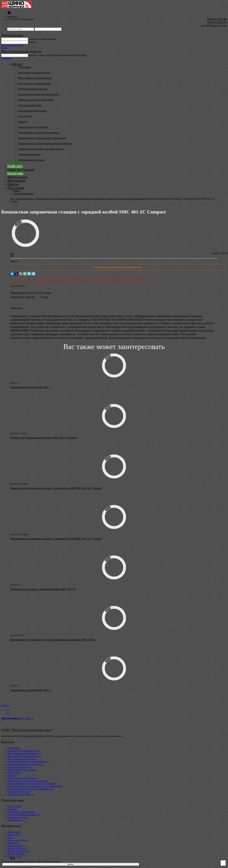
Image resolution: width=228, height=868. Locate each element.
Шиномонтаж (16, 180)
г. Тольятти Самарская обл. (21, 19)
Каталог (17, 64)
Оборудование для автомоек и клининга (38, 133)
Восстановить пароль (12, 45)
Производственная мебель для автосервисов (41, 149)
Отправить (7, 58)
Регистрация (16, 188)
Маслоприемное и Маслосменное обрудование (42, 138)
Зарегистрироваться (24, 194)
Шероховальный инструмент (33, 89)
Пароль (32, 42)
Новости (13, 184)
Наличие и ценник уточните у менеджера (118, 267)
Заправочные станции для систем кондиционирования (118, 199)
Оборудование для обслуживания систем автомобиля (45, 144)
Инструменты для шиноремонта (34, 83)
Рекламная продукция (29, 154)
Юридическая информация (21, 812)
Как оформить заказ (17, 817)
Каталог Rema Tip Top (19, 851)
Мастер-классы (17, 177)
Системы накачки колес (30, 105)
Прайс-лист (15, 166)
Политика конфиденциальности (24, 815)
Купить (14, 261)
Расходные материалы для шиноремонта (39, 94)
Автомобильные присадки (31, 160)
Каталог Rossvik (16, 854)
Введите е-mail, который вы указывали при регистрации (57, 55)
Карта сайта (13, 835)
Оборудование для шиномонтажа (35, 78)
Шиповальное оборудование (32, 111)
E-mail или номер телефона (43, 39)
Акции (11, 837)
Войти (4, 48)
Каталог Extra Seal (17, 848)
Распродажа (15, 173)
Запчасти (22, 122)
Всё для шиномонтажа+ (23, 199)
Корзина (114, 709)
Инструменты (25, 116)
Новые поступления (21, 169)
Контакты (12, 16)
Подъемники (24, 67)
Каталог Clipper (15, 846)
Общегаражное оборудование (33, 127)
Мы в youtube (14, 806)
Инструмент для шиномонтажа (34, 73)
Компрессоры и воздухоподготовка (36, 100)
